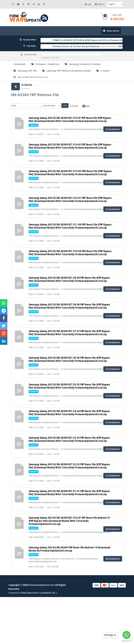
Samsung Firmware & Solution (83, 64)
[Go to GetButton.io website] (126, 641)
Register (100, 4)
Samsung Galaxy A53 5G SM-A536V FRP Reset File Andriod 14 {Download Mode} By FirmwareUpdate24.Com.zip (66, 596)
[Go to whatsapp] (126, 635)
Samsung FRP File (25, 71)
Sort (65, 105)
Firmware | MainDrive (45, 64)
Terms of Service (30, 627)
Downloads (20, 64)
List (86, 106)
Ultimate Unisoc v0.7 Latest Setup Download (82, 46)
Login (88, 4)
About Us (14, 627)
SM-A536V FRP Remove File (31, 77)
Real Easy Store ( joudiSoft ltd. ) (39, 640)
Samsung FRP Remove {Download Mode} (67, 71)
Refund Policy (49, 627)
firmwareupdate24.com (41, 632)
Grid (74, 106)
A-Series (103, 71)
